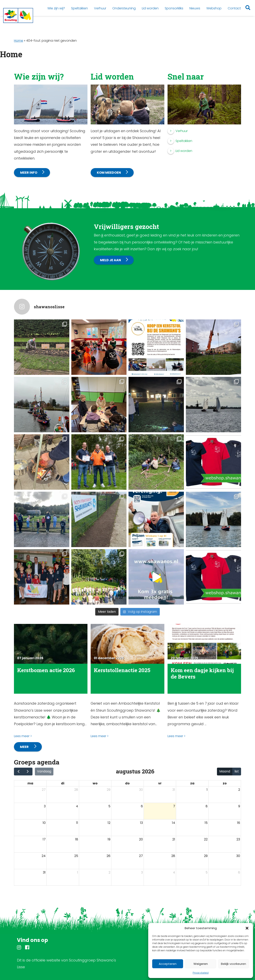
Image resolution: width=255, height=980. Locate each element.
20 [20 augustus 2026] (141, 839)
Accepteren (168, 964)
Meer (25, 747)
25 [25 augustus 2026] (76, 856)
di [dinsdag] (63, 783)
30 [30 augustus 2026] (238, 856)
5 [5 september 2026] (207, 872)
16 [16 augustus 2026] (239, 823)
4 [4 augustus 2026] (77, 806)
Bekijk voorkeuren (233, 964)
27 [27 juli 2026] (44, 790)
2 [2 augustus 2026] (239, 790)
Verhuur (182, 131)
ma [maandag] (30, 783)
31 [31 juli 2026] (174, 790)
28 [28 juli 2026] (76, 790)
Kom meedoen (109, 173)
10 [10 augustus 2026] (44, 823)
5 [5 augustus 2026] (109, 806)
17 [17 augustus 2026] (44, 839)
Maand (225, 771)
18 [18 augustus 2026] (77, 839)
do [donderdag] (127, 783)
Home (19, 41)
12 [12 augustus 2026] (109, 823)
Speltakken (184, 141)
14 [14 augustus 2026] (174, 823)
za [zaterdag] (192, 783)
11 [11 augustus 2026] (77, 823)
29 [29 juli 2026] (109, 790)
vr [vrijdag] (160, 783)
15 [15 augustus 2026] (206, 823)
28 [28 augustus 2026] (173, 856)
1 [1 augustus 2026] (207, 790)
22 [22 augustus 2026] (206, 839)
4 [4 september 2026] (174, 872)
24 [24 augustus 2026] (44, 856)
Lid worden (184, 151)
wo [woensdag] (95, 783)
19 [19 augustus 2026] (109, 839)
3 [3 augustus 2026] (45, 806)
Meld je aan (110, 260)
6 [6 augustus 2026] (142, 806)
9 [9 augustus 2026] (239, 806)
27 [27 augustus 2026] (141, 856)
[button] (247, 928)
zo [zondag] (225, 783)
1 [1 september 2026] (78, 872)
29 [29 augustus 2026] (206, 856)
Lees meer (22, 736)
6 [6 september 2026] (239, 872)
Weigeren (201, 964)
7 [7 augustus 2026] (174, 806)
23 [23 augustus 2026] (238, 839)
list (237, 771)
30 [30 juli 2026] (141, 790)
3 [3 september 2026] (142, 872)
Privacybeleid (201, 973)
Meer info (29, 173)
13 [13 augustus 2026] (141, 823)
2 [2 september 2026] (109, 872)
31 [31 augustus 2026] (44, 872)
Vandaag (44, 771)
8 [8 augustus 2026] (207, 806)
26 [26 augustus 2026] (108, 856)
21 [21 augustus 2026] (174, 839)
